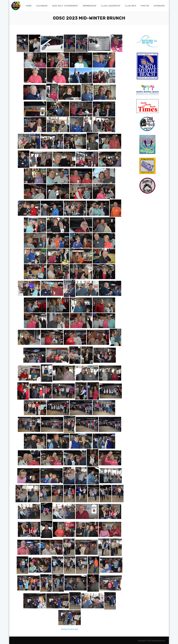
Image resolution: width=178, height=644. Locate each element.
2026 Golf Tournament (65, 6)
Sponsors (159, 6)
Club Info (131, 6)
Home (29, 6)
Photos (145, 6)
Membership (90, 6)
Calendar (42, 6)
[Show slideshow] (70, 629)
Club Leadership (111, 6)
